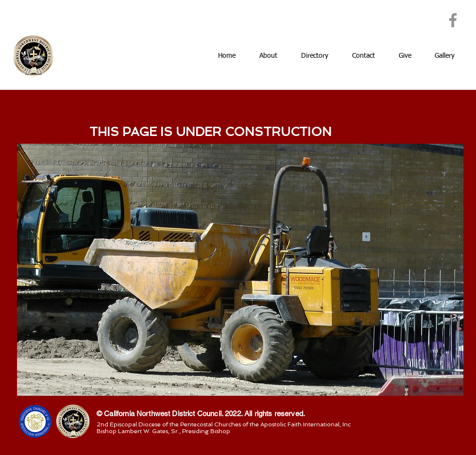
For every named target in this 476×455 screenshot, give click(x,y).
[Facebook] (453, 20)
